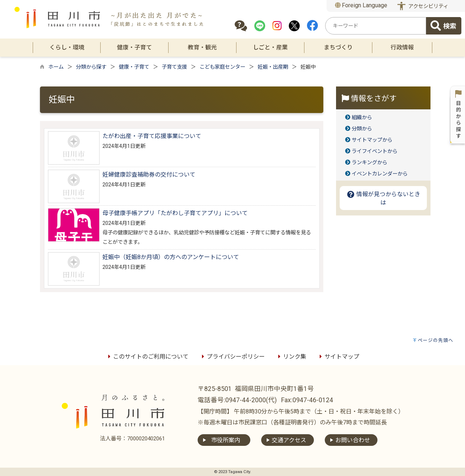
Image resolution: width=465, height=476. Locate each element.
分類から (362, 129)
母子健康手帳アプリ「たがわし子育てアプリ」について (175, 213)
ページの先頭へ (436, 340)
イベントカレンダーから (380, 174)
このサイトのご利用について (147, 357)
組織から (362, 118)
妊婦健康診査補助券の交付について (149, 175)
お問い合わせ (353, 440)
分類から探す (91, 67)
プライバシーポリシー (232, 357)
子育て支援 (174, 67)
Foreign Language (361, 5)
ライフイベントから (375, 151)
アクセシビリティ (428, 6)
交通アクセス (289, 440)
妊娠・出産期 (273, 67)
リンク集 (291, 357)
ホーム (56, 67)
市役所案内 (226, 440)
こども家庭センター (222, 67)
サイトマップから (372, 140)
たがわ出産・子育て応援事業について (152, 136)
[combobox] (376, 26)
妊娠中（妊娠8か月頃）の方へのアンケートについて (171, 257)
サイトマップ (338, 357)
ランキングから (369, 163)
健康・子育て (134, 67)
